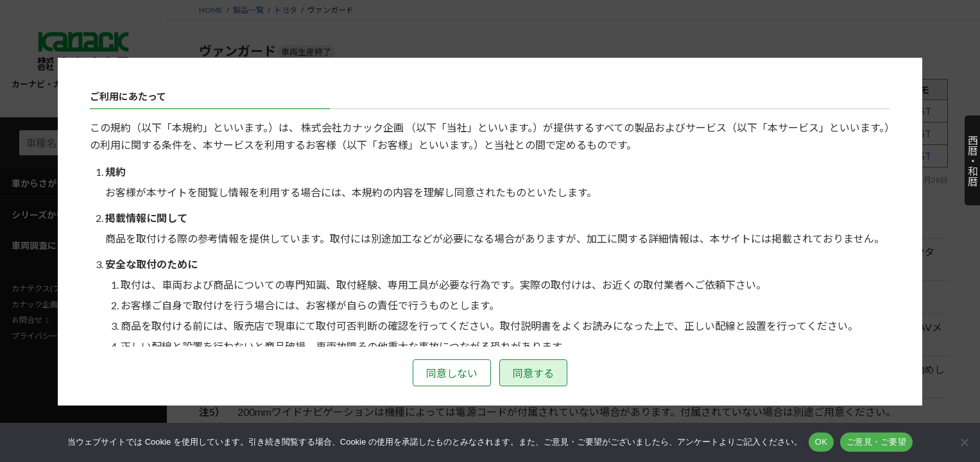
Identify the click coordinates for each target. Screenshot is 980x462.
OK (821, 442)
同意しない (452, 373)
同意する (533, 373)
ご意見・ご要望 (876, 442)
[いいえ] (964, 442)
